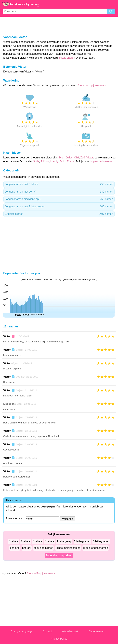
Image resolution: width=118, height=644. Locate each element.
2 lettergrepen (82, 541)
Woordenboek (70, 631)
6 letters (49, 541)
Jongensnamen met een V (59, 192)
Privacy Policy (59, 639)
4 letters (25, 541)
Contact (47, 631)
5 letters (37, 541)
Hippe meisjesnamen (68, 548)
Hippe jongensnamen (96, 548)
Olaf (76, 158)
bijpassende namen (102, 161)
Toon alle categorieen (59, 555)
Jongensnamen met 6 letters (59, 184)
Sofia (36, 161)
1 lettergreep (64, 541)
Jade (63, 161)
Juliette (45, 161)
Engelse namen (59, 214)
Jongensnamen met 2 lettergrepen (59, 207)
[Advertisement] (59, 26)
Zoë (83, 158)
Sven (61, 158)
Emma (71, 161)
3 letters (13, 541)
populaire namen (43, 548)
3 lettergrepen (101, 541)
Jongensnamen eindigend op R (59, 199)
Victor (90, 158)
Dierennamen (96, 631)
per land (15, 548)
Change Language (22, 631)
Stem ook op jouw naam (92, 85)
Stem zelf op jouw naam (41, 573)
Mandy (54, 161)
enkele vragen (67, 58)
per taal (27, 548)
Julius (69, 158)
